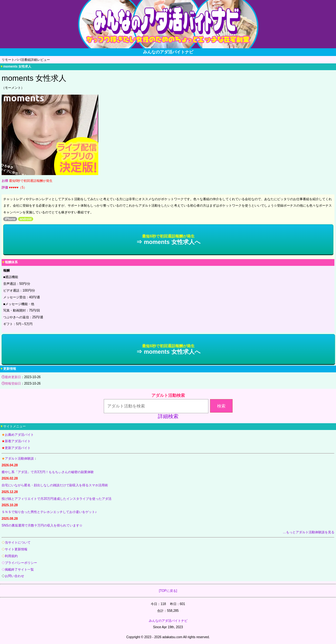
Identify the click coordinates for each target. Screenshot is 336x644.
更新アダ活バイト (18, 448)
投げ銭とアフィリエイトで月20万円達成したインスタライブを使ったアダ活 (57, 499)
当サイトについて (18, 542)
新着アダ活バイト (18, 441)
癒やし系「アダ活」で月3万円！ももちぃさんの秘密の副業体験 (48, 472)
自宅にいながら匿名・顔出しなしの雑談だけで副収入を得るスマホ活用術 (55, 485)
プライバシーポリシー (21, 563)
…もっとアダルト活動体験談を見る (309, 532)
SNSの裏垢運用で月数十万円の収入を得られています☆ (42, 525)
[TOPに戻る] (168, 591)
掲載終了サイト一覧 (19, 569)
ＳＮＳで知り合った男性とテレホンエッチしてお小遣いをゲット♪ (49, 512)
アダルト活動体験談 (19, 458)
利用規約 (11, 556)
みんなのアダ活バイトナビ (168, 621)
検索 (221, 406)
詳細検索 (168, 416)
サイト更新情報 (16, 549)
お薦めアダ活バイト (19, 435)
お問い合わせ (14, 576)
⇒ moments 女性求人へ (168, 240)
